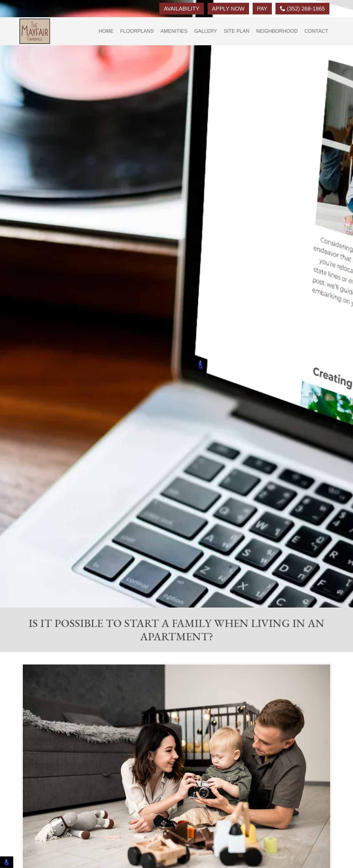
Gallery (206, 31)
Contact (316, 31)
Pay (262, 9)
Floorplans (137, 31)
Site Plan (237, 31)
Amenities (174, 31)
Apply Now (228, 9)
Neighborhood (277, 31)
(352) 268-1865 (302, 9)
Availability (182, 9)
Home (106, 31)
